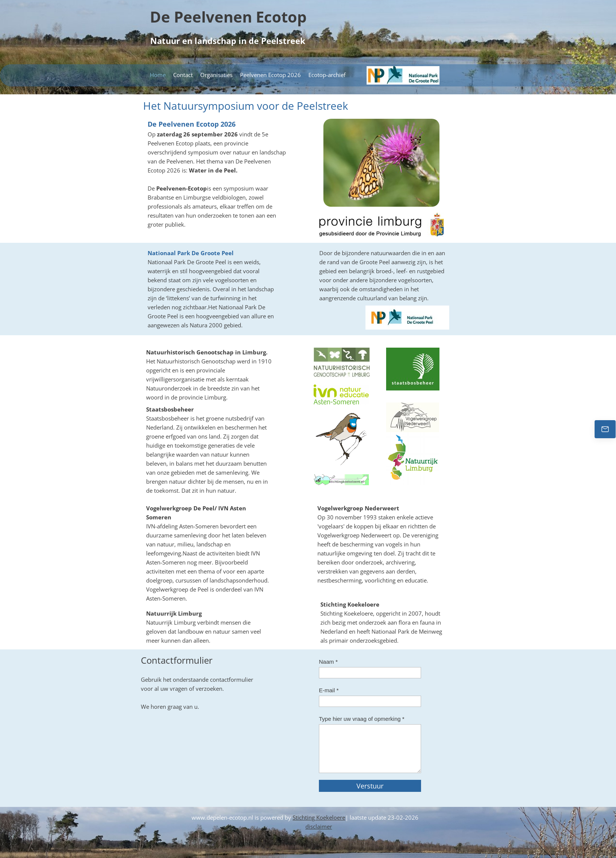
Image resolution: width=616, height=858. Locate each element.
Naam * (328, 662)
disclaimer (319, 826)
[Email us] (605, 429)
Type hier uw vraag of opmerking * (362, 719)
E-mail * (329, 690)
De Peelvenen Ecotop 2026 (192, 124)
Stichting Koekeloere (319, 817)
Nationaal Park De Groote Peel (191, 253)
